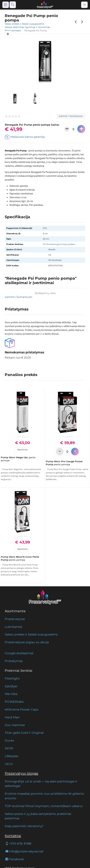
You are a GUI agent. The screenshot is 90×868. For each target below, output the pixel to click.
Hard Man (12, 717)
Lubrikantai (13, 627)
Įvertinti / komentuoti (71, 116)
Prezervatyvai (15, 619)
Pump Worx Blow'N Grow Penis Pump (20, 558)
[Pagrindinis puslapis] (45, 5)
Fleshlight (12, 678)
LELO (9, 764)
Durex (9, 740)
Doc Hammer (15, 725)
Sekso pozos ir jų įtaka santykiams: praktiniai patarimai (38, 816)
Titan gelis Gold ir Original (24, 733)
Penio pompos (13, 31)
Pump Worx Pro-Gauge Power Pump (64, 463)
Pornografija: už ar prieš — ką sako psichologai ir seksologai (41, 784)
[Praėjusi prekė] (76, 22)
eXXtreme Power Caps (21, 709)
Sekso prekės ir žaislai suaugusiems (25, 24)
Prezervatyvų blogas (21, 773)
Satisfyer (11, 686)
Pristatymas (14, 661)
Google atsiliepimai (19, 653)
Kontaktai (13, 836)
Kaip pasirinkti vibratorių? (24, 826)
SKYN (9, 748)
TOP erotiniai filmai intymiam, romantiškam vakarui (44, 806)
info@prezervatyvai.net (24, 851)
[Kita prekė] (82, 22)
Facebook (14, 859)
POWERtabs (14, 702)
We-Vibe (11, 694)
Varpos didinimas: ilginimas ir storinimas (28, 27)
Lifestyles (11, 756)
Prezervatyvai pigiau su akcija (27, 642)
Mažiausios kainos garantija (25, 137)
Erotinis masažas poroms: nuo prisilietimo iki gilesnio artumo (44, 796)
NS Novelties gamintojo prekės (59, 244)
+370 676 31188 (18, 844)
